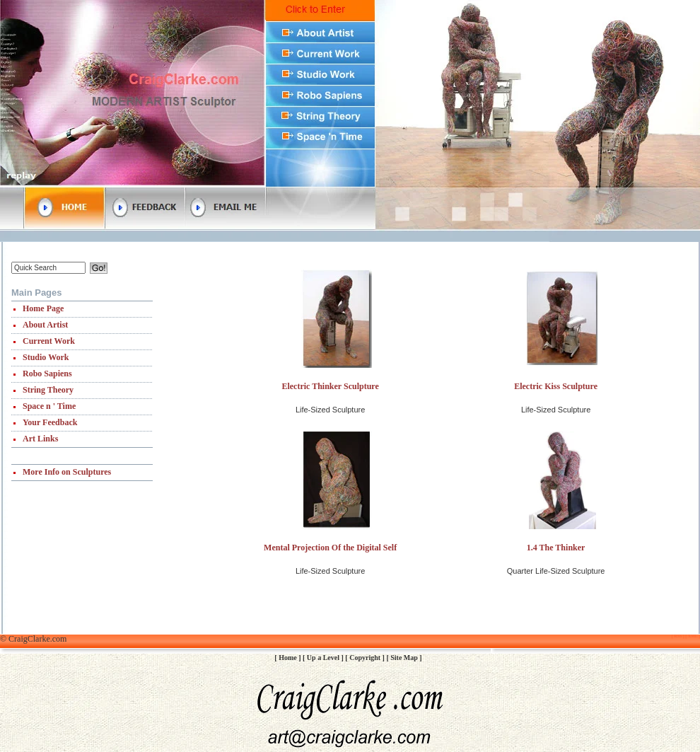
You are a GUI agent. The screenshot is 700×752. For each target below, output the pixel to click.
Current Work (49, 341)
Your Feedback (50, 422)
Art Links (40, 439)
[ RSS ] (678, 636)
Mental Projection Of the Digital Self (330, 548)
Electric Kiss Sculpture (556, 386)
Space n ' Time (49, 406)
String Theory (48, 390)
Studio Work (46, 357)
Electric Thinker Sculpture (330, 386)
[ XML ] (692, 636)
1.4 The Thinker (556, 548)
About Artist (45, 325)
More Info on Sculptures (67, 472)
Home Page (43, 308)
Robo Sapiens (47, 374)
